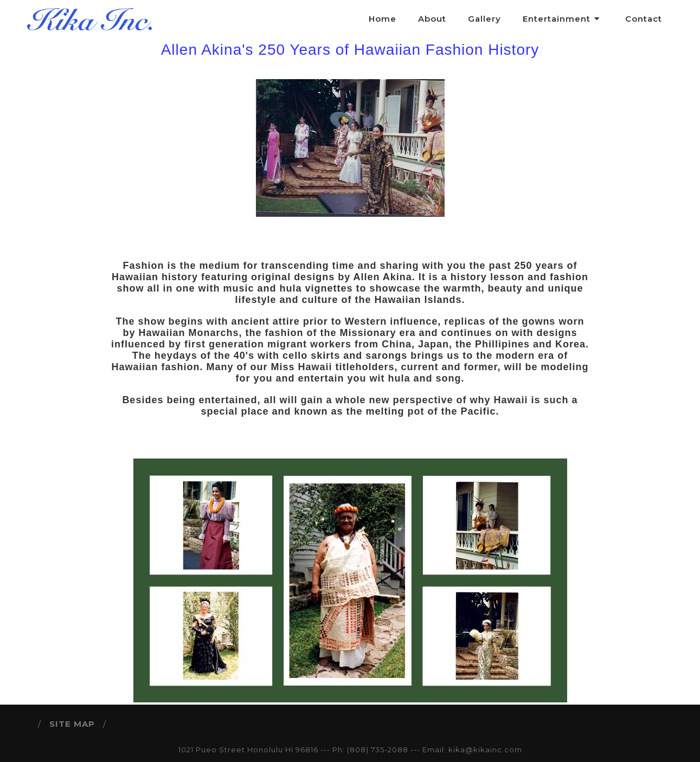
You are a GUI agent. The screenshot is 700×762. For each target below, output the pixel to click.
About (432, 19)
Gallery (484, 19)
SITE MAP (72, 724)
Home (383, 19)
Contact (644, 19)
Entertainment (563, 19)
